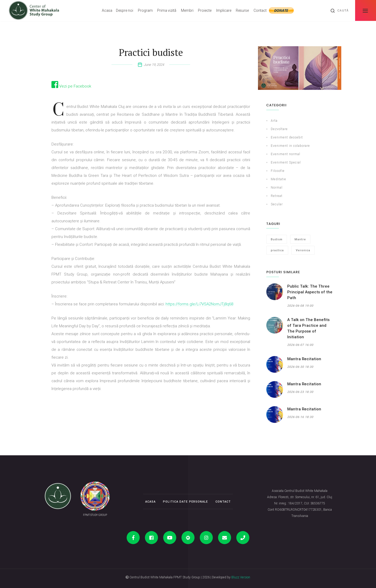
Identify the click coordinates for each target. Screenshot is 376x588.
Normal (277, 187)
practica (277, 250)
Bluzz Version (241, 577)
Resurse (242, 10)
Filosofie (278, 171)
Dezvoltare (279, 129)
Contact (260, 10)
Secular (277, 204)
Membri (187, 10)
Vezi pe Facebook (71, 86)
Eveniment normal (286, 154)
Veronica (303, 250)
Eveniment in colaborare (290, 146)
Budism (277, 239)
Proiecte (205, 10)
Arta (274, 121)
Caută (339, 11)
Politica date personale (185, 502)
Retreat (277, 196)
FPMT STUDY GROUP (95, 515)
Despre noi (125, 10)
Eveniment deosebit (287, 137)
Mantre (300, 239)
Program (145, 10)
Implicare (224, 10)
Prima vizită (167, 10)
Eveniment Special (286, 162)
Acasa (107, 10)
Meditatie (278, 179)
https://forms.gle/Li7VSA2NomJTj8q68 (199, 304)
